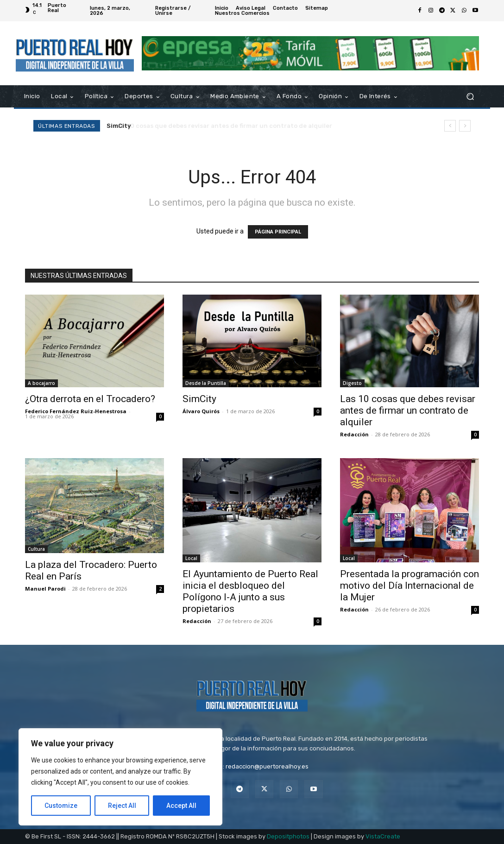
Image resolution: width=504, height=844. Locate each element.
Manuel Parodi (45, 589)
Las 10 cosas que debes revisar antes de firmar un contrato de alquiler (408, 410)
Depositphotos (288, 836)
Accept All (181, 806)
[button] (470, 97)
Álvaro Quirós (201, 411)
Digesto (352, 383)
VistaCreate (383, 836)
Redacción (354, 434)
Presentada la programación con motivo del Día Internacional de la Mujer (409, 586)
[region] (120, 777)
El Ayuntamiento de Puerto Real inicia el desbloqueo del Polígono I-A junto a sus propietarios (250, 591)
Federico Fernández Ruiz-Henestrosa (76, 411)
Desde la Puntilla (206, 383)
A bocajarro (41, 383)
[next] (465, 126)
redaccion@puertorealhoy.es (267, 766)
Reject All (122, 806)
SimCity (119, 126)
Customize (61, 806)
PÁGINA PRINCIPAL (278, 232)
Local (191, 558)
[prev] (450, 126)
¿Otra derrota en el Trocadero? (90, 399)
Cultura (36, 549)
